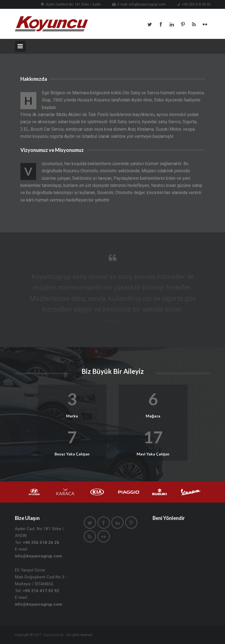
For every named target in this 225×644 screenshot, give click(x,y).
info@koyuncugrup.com (147, 4)
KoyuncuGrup (53, 635)
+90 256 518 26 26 (41, 543)
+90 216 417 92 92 (41, 591)
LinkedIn (172, 24)
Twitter (150, 24)
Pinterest (183, 24)
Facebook (161, 24)
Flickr (205, 24)
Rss (194, 24)
